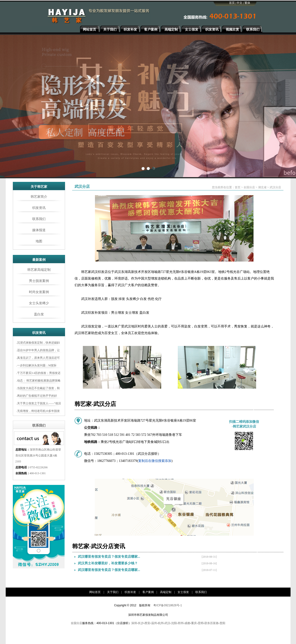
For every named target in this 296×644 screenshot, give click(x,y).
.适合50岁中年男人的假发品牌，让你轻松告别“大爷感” (38, 351)
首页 (232, 3)
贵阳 (222, 623)
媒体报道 (39, 230)
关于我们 (110, 30)
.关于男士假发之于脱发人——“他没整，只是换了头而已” (39, 404)
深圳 (134, 623)
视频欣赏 (232, 30)
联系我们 (253, 30)
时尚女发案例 (39, 292)
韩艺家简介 (39, 197)
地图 (39, 241)
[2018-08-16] (209, 563)
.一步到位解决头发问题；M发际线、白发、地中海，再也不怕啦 (37, 366)
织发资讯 (212, 30)
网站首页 (89, 30)
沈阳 (174, 623)
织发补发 (130, 30)
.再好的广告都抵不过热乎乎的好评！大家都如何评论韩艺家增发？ (38, 396)
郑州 (181, 623)
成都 (187, 623)
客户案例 (151, 30)
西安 (147, 623)
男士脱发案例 (39, 281)
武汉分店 (275, 187)
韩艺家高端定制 (39, 270)
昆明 (201, 623)
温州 (154, 623)
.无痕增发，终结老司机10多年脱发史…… (38, 412)
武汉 (167, 623)
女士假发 (192, 30)
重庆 (194, 623)
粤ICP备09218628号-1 (168, 605)
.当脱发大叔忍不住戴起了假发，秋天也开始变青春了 (38, 389)
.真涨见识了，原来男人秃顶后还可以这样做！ (38, 359)
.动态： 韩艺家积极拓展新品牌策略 (38, 381)
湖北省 (262, 187)
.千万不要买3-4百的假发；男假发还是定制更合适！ (39, 374)
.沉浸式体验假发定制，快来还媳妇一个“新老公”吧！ (38, 343)
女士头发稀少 (39, 303)
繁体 (247, 3)
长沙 (141, 623)
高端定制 (171, 30)
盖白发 (39, 314)
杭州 (161, 623)
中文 (240, 3)
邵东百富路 (211, 623)
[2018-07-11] (209, 570)
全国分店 (249, 187)
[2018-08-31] (209, 557)
